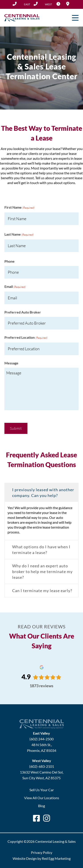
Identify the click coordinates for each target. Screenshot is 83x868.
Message (11, 363)
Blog (41, 806)
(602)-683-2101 (42, 766)
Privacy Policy (42, 852)
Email (15, 287)
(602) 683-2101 (43, 4)
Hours (58, 4)
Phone (10, 261)
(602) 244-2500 (21, 4)
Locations (68, 4)
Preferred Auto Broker (23, 312)
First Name (19, 208)
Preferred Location (26, 338)
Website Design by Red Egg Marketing (42, 858)
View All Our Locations (42, 798)
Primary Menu (75, 18)
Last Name (19, 235)
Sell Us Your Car (42, 790)
